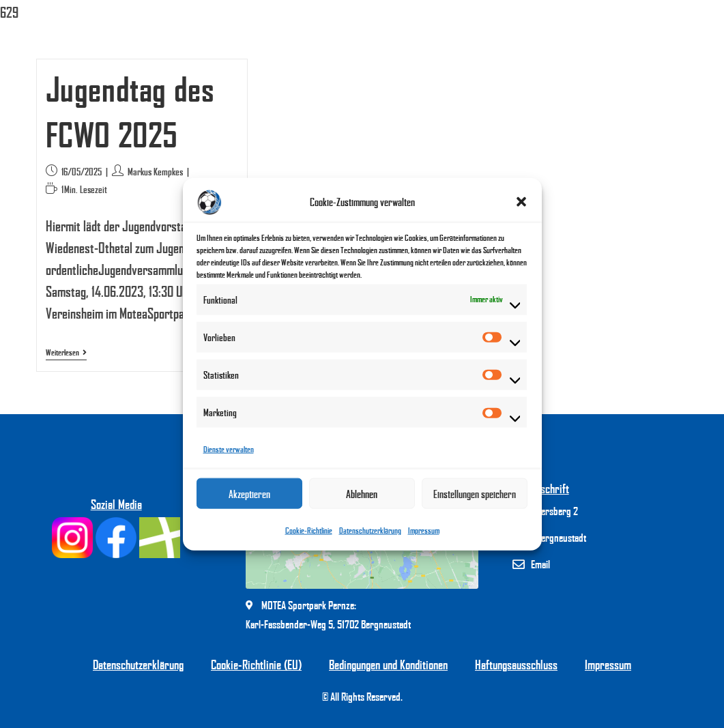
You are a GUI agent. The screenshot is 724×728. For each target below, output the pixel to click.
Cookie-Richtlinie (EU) (256, 665)
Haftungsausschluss (516, 665)
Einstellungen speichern (475, 493)
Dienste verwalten (229, 449)
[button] (521, 202)
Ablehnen (362, 493)
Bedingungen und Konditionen (388, 665)
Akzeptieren (249, 493)
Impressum (424, 530)
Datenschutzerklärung (370, 530)
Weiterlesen (66, 353)
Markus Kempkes (155, 172)
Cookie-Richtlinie (309, 530)
